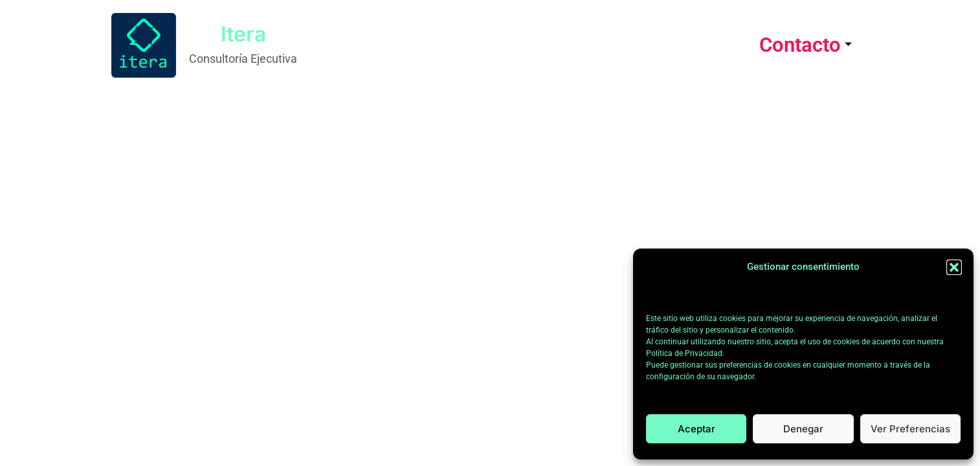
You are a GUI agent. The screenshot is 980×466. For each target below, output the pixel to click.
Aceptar (696, 429)
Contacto (806, 45)
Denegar (803, 429)
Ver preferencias (910, 429)
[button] (954, 267)
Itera (243, 34)
